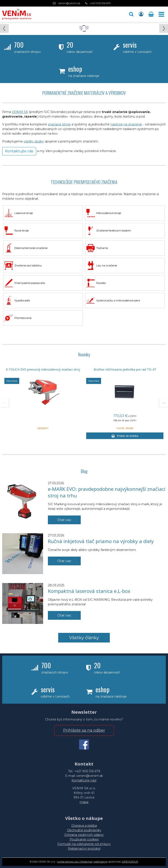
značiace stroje (59, 124)
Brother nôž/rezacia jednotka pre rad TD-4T (125, 370)
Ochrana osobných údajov (84, 835)
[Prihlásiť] (141, 14)
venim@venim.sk (69, 3)
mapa (84, 802)
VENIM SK (20, 112)
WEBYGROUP (130, 862)
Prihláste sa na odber (84, 730)
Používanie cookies (84, 839)
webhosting (100, 862)
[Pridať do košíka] (125, 436)
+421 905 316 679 (100, 3)
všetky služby (34, 141)
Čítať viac (64, 520)
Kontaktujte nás (19, 151)
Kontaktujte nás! (84, 780)
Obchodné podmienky (84, 830)
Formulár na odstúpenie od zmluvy (84, 844)
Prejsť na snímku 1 (87, 28)
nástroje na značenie (126, 124)
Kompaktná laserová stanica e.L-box (89, 591)
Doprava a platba (84, 826)
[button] (131, 14)
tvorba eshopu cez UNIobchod (75, 862)
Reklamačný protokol (84, 849)
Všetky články (84, 638)
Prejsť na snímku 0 (81, 28)
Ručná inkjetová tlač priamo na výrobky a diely (101, 541)
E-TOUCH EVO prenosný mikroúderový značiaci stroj (43, 370)
